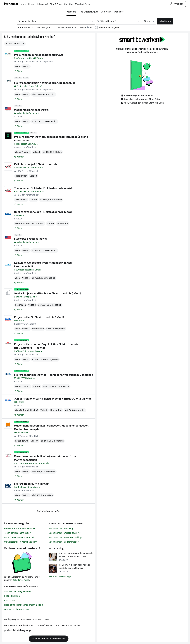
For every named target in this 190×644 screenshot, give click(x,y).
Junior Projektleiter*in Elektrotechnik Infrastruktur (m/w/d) (52, 399)
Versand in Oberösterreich (17, 609)
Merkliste (119, 12)
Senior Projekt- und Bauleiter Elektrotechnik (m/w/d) (47, 293)
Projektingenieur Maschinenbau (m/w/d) (39, 55)
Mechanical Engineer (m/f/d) (32, 110)
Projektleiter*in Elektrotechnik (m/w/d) (39, 317)
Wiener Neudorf (46, 37)
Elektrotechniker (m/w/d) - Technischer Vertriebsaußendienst (54, 375)
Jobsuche (71, 12)
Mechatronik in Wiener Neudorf (19, 537)
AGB (47, 619)
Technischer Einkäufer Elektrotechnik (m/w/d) (43, 188)
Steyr (18, 305)
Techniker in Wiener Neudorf (18, 533)
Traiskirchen (21, 176)
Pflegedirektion (12, 596)
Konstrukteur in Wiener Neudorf (20, 528)
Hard (42, 223)
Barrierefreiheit (27, 625)
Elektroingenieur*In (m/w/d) (31, 484)
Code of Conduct (45, 625)
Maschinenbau (17, 37)
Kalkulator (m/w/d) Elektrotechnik (36, 164)
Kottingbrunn (22, 441)
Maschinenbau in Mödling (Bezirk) (65, 533)
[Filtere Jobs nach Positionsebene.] (69, 28)
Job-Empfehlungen (89, 12)
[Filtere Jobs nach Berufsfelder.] (28, 28)
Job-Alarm (106, 12)
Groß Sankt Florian (30, 223)
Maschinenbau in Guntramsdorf (64, 542)
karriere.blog (56, 548)
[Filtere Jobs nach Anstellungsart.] (47, 28)
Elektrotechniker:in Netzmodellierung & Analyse (45, 83)
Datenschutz (11, 625)
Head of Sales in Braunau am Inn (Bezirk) (23, 605)
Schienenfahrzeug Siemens (18, 591)
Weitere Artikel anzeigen (60, 576)
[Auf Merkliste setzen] (19, 71)
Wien (17, 66)
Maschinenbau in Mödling (61, 528)
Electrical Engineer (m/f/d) (31, 239)
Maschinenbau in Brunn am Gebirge (65, 537)
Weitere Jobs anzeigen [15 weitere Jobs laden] (49, 511)
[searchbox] (56, 21)
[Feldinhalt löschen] (93, 21)
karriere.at (33, 587)
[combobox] (56, 21)
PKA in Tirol (10, 600)
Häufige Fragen (12, 619)
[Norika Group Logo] (17, 631)
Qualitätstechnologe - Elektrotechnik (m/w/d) (43, 212)
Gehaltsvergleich (21, 580)
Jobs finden (165, 21)
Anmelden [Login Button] (177, 4)
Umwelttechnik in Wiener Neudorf (20, 542)
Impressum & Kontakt (32, 619)
